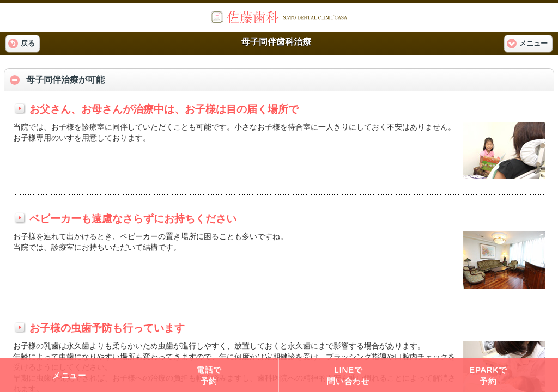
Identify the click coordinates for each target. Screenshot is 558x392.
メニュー (69, 375)
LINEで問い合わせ (348, 375)
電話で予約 (209, 375)
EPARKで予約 (488, 375)
